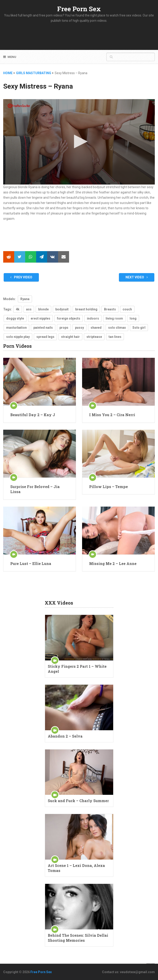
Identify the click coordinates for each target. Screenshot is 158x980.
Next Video (137, 277)
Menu (12, 57)
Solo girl (139, 328)
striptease (94, 337)
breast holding (86, 309)
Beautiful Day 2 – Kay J (33, 415)
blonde (43, 309)
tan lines (115, 337)
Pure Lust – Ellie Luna (31, 563)
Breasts (110, 309)
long (133, 318)
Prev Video (21, 277)
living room (114, 318)
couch (127, 309)
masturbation (16, 328)
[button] (79, 141)
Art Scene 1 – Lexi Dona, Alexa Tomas (76, 868)
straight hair (70, 337)
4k (18, 309)
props (64, 328)
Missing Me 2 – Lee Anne (113, 563)
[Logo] (19, 106)
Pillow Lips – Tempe (108, 487)
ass (29, 309)
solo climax (117, 328)
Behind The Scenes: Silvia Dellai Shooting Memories (78, 938)
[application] (79, 142)
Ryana (25, 299)
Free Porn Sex (79, 9)
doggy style (15, 318)
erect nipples (40, 318)
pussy (79, 328)
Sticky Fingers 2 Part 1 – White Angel (77, 669)
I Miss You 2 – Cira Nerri (112, 415)
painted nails (43, 328)
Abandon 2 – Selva (65, 736)
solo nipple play (18, 337)
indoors (93, 318)
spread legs (45, 337)
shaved (96, 328)
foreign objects (69, 318)
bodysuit (62, 309)
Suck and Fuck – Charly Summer (78, 801)
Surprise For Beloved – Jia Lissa (35, 489)
